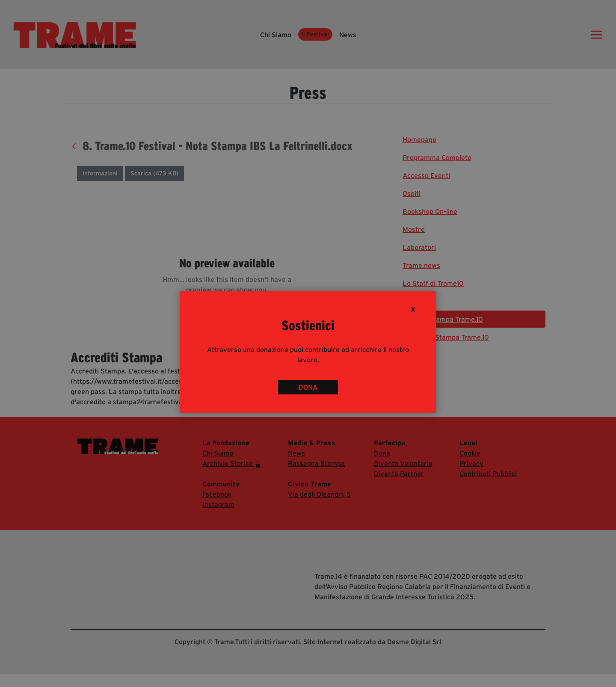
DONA (308, 387)
